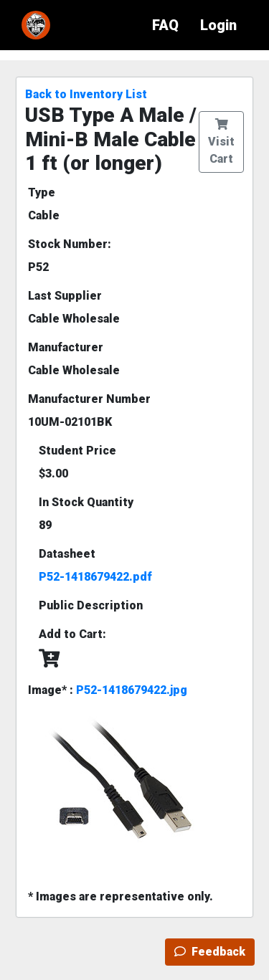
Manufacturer (66, 347)
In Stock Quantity (86, 502)
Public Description (91, 605)
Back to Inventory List (86, 94)
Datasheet (67, 554)
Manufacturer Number (89, 399)
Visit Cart (221, 142)
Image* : (108, 690)
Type (42, 192)
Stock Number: (70, 244)
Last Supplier (65, 296)
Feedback (210, 952)
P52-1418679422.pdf (95, 577)
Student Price (77, 451)
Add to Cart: (72, 634)
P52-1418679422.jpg (132, 690)
